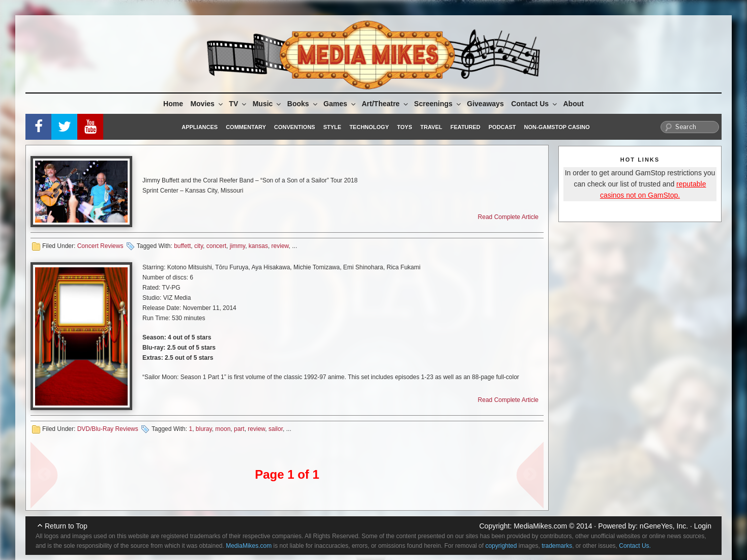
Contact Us (535, 104)
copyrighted (501, 546)
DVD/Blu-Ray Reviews (108, 429)
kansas (258, 246)
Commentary (246, 127)
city (199, 246)
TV (238, 104)
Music (268, 104)
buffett (182, 246)
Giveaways (485, 104)
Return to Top (66, 526)
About (574, 104)
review (280, 246)
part (239, 429)
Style (332, 127)
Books (303, 104)
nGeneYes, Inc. (664, 526)
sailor (276, 429)
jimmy (237, 246)
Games (340, 104)
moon (223, 429)
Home (173, 104)
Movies (207, 104)
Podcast (502, 127)
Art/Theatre (385, 104)
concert (216, 246)
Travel (431, 127)
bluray (204, 429)
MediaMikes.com (540, 526)
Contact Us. (635, 546)
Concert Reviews (100, 246)
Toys (405, 127)
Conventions (295, 127)
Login (703, 526)
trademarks (557, 546)
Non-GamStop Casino (557, 127)
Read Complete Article (508, 217)
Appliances (200, 127)
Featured (466, 127)
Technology (369, 127)
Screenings (438, 104)
